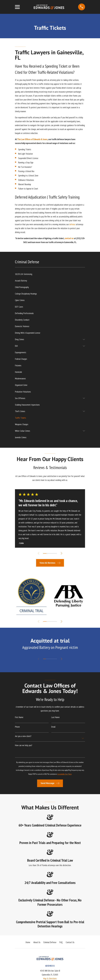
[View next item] (62, 553)
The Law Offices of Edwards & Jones (32, 139)
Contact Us (70, 942)
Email (53, 727)
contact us (69, 238)
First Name (19, 717)
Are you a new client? (23, 736)
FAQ (61, 942)
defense (72, 224)
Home (28, 942)
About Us (37, 942)
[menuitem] (50, 274)
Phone (17, 727)
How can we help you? (24, 745)
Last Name (55, 717)
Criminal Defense (50, 942)
